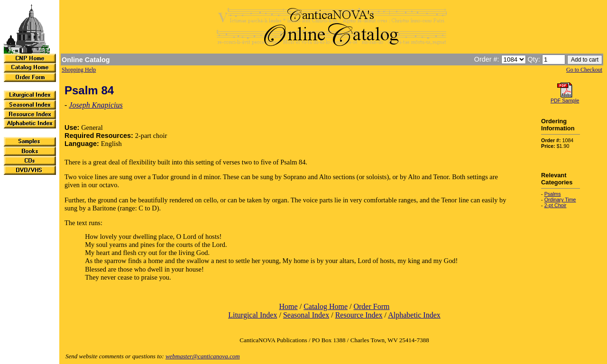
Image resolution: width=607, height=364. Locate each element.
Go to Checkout (584, 70)
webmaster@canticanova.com (203, 356)
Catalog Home (326, 306)
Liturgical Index (253, 315)
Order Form (371, 306)
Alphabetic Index (414, 315)
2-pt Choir (556, 205)
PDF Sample (565, 100)
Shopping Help (79, 70)
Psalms (553, 194)
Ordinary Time (560, 200)
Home (289, 306)
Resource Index (359, 315)
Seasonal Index (306, 315)
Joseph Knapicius (96, 105)
